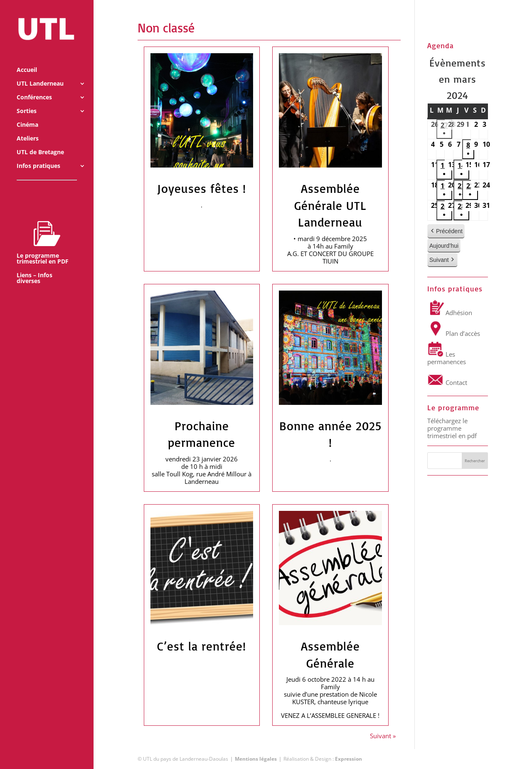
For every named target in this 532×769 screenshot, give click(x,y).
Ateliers (28, 128)
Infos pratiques (38, 155)
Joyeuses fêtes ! (202, 188)
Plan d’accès (454, 333)
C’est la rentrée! (202, 646)
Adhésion (450, 313)
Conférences (34, 86)
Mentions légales (256, 759)
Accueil (27, 59)
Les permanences (447, 358)
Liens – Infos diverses (34, 267)
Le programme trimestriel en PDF (43, 232)
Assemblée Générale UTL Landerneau (330, 205)
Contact (447, 382)
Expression (349, 759)
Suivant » (383, 736)
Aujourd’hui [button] (444, 246)
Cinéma (27, 114)
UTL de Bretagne (40, 141)
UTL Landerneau (40, 73)
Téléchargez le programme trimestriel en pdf (452, 428)
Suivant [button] (442, 260)
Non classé (166, 28)
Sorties (27, 100)
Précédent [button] (446, 231)
